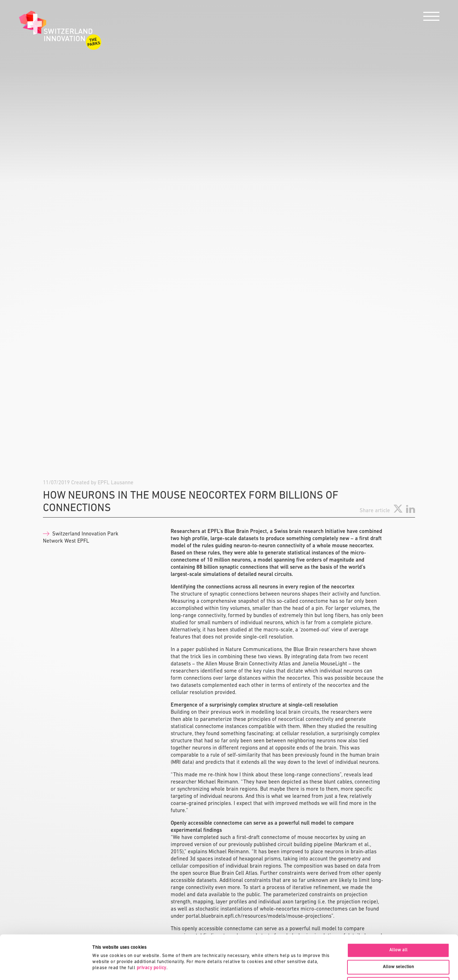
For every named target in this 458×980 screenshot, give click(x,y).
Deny (398, 940)
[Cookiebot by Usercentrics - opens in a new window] (46, 967)
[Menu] (431, 18)
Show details (338, 967)
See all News (402, 843)
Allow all (398, 906)
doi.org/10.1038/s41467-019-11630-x (215, 737)
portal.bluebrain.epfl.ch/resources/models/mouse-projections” (259, 558)
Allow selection (398, 923)
